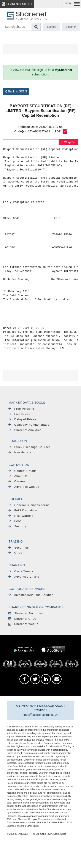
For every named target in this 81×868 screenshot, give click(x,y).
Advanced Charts (24, 577)
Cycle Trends (21, 571)
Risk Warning (21, 516)
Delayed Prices (22, 419)
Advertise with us (24, 487)
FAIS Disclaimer (23, 510)
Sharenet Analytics (25, 430)
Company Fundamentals (29, 425)
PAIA (15, 521)
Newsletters (20, 452)
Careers (17, 481)
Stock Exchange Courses (29, 447)
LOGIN (67, 4)
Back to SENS (16, 91)
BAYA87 (45, 131)
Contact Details (22, 471)
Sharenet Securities (26, 613)
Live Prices (19, 414)
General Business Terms (29, 505)
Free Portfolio (21, 409)
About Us (18, 476)
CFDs (15, 553)
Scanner (71, 27)
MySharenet (63, 70)
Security (17, 526)
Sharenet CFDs (22, 619)
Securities (19, 548)
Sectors (52, 27)
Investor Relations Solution (31, 595)
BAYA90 (33, 131)
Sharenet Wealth (23, 624)
